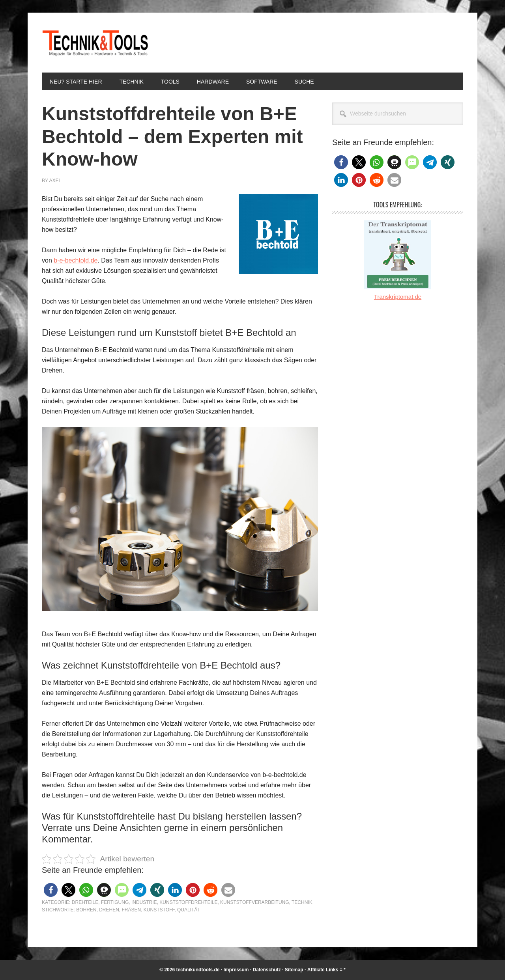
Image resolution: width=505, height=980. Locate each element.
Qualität (189, 910)
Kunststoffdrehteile (188, 902)
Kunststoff (159, 910)
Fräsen (131, 910)
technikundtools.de (198, 970)
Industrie (144, 902)
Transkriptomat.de (398, 297)
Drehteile (85, 902)
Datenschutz (267, 970)
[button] (51, 890)
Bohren (86, 910)
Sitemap (294, 970)
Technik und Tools (95, 43)
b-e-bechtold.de (76, 260)
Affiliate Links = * (326, 970)
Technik (302, 902)
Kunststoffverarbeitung (254, 902)
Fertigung (115, 902)
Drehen (109, 910)
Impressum (236, 970)
